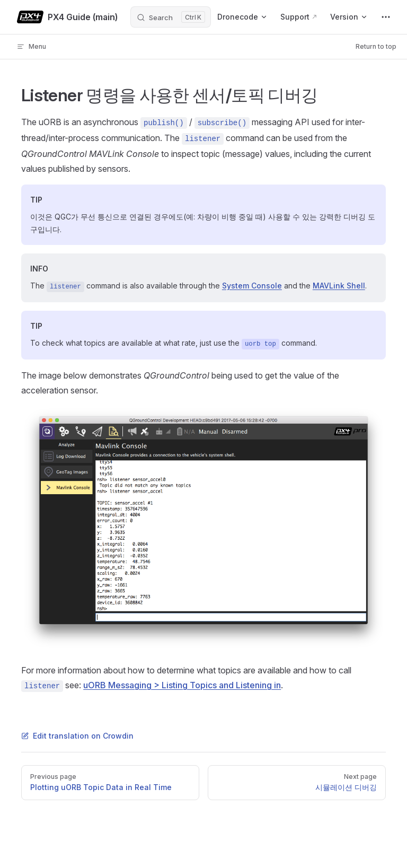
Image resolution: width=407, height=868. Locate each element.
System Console (252, 286)
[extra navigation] (386, 17)
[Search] (171, 17)
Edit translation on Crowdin (77, 736)
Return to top (376, 46)
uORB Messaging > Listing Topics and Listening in (182, 685)
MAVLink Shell (339, 286)
